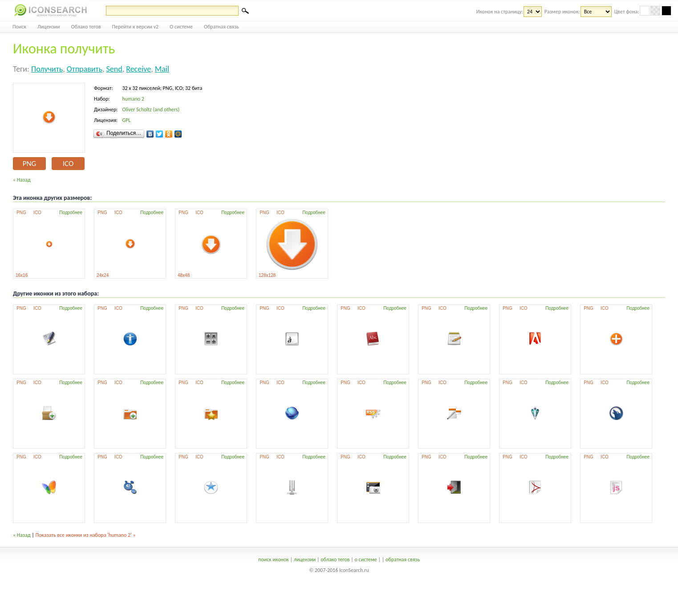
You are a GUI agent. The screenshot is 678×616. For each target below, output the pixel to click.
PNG (29, 164)
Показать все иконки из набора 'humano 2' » (86, 535)
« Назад (22, 180)
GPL (126, 120)
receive (138, 69)
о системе (366, 559)
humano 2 (133, 99)
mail (162, 69)
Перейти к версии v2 (136, 27)
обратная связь (403, 559)
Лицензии (49, 27)
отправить (85, 69)
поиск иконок (274, 559)
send (114, 69)
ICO (68, 164)
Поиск (19, 27)
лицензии (305, 559)
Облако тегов (86, 27)
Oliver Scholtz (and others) (151, 109)
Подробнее (71, 213)
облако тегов (335, 559)
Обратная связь (221, 27)
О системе (181, 27)
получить (47, 69)
